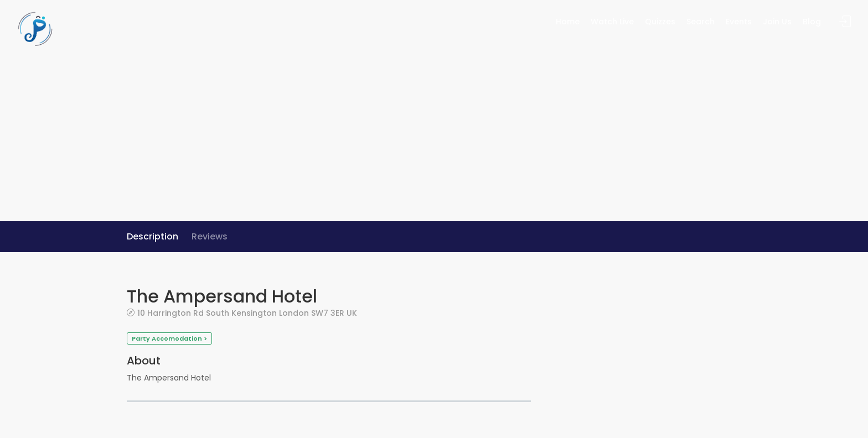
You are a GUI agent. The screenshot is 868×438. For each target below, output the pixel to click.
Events (739, 22)
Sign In (845, 22)
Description (153, 236)
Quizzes (660, 22)
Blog (812, 22)
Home (568, 22)
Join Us (777, 22)
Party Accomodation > (169, 338)
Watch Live (612, 22)
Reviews (210, 236)
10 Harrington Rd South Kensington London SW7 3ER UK (247, 313)
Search (701, 22)
